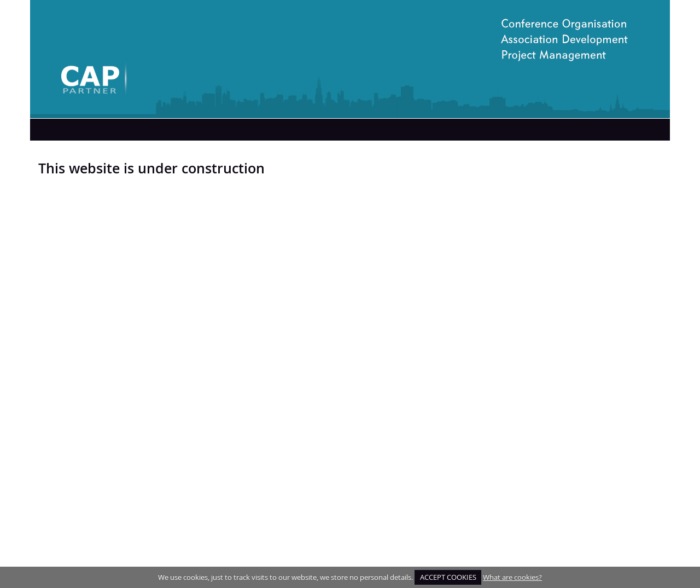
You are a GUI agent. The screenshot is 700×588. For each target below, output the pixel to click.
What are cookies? (512, 577)
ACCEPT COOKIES (448, 577)
